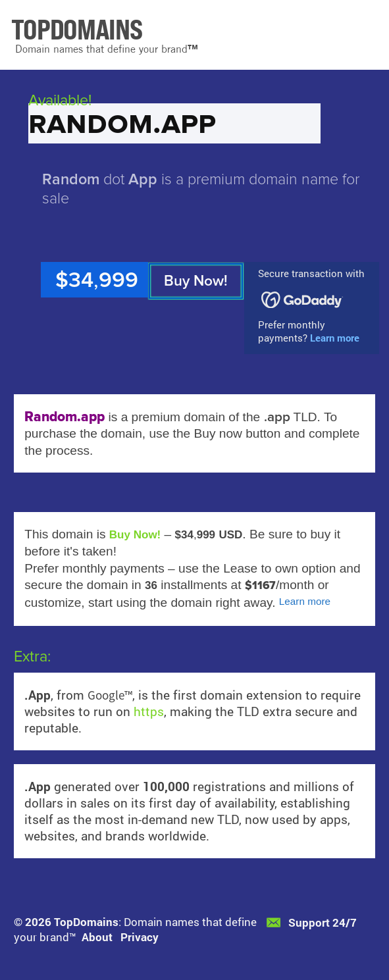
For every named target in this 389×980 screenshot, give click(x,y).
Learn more (335, 338)
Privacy (140, 937)
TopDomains (86, 922)
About (97, 937)
